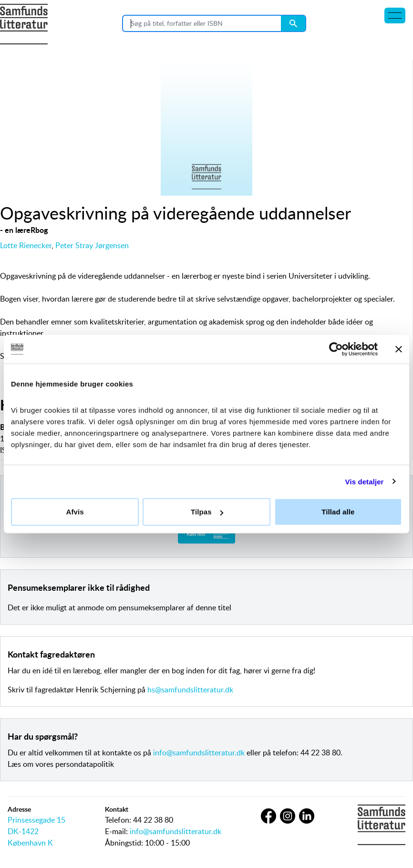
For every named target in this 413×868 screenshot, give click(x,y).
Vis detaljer (365, 481)
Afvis (75, 512)
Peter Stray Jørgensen (92, 245)
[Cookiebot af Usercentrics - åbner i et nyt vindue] (336, 349)
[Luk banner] (399, 349)
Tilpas (207, 512)
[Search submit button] (293, 23)
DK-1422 (23, 831)
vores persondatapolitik (75, 764)
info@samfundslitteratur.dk (199, 753)
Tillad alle (338, 512)
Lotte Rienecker (26, 245)
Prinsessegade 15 (36, 820)
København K (30, 843)
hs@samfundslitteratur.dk (190, 690)
